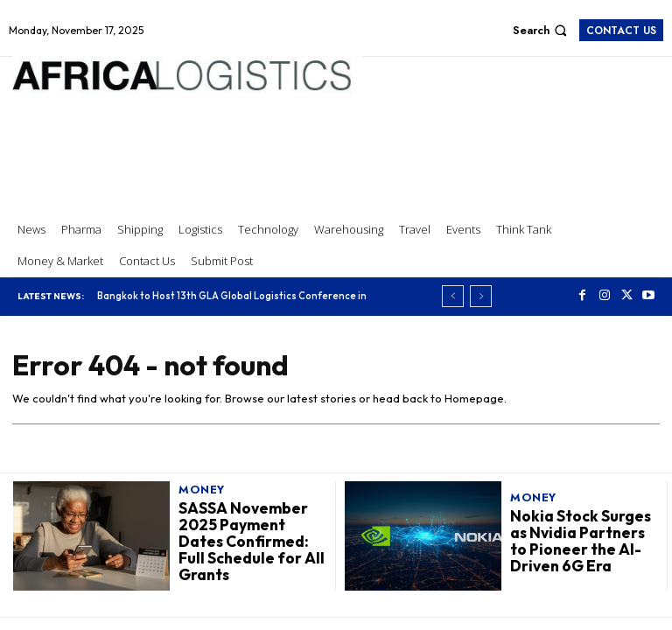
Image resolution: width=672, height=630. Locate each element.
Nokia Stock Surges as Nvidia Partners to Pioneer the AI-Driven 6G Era (578, 541)
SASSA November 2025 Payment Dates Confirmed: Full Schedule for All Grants (250, 542)
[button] (542, 30)
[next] (481, 296)
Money (202, 490)
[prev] (453, 296)
